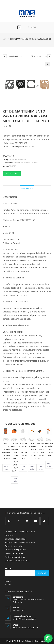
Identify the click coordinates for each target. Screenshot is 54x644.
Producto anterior (15, 56)
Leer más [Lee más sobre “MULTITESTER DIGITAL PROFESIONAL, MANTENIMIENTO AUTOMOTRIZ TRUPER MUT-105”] (6, 468)
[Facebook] (9, 515)
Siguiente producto (39, 56)
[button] (48, 64)
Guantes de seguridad (15, 532)
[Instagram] (18, 515)
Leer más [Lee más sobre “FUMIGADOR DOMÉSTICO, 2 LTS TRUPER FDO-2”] (49, 465)
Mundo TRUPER (19, 159)
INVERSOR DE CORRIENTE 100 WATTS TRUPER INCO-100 (42, 451)
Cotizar (13, 173)
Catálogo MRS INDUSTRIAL (17, 554)
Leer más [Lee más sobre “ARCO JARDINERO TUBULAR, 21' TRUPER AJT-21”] (32, 468)
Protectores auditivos (15, 550)
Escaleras (9, 529)
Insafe (8, 574)
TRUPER (13, 166)
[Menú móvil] (32, 27)
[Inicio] (4, 39)
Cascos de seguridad (15, 547)
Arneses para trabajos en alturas (20, 525)
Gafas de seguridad (14, 540)
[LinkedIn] (27, 515)
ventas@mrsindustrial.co (24, 612)
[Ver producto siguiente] (49, 56)
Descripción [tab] (27, 189)
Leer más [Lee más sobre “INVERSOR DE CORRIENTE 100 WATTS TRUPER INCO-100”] (41, 468)
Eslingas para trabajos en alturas (20, 536)
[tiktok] (44, 515)
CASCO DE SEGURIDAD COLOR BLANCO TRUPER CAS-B (25, 451)
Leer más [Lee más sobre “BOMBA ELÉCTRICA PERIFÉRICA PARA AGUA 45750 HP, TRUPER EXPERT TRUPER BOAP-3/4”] (15, 480)
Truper (8, 578)
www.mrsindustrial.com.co (25, 621)
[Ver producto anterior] (5, 56)
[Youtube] (36, 515)
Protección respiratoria (16, 543)
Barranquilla (18, 163)
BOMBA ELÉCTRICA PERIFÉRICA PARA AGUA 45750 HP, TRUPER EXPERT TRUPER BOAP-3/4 (16, 457)
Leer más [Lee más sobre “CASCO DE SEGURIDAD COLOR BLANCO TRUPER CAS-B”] (24, 468)
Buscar (8, 562)
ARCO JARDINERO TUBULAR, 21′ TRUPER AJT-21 (33, 451)
